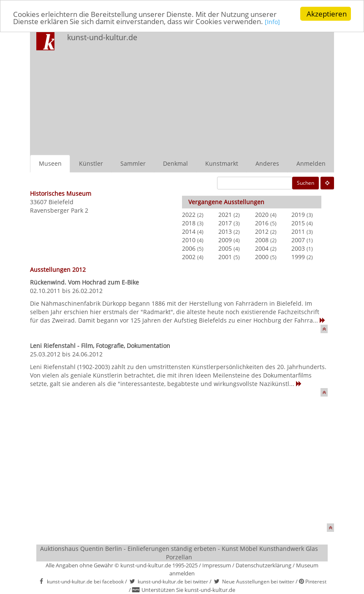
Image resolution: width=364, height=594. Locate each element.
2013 (225, 231)
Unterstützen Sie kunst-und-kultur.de (188, 590)
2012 (262, 231)
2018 (189, 223)
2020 (262, 215)
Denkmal (175, 163)
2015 (298, 223)
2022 (189, 215)
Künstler (91, 163)
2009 (225, 240)
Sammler (133, 163)
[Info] (272, 22)
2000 (262, 257)
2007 (298, 240)
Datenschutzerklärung (263, 565)
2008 (262, 240)
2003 (298, 248)
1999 (298, 257)
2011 (298, 231)
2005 (225, 248)
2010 (189, 240)
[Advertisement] (243, 91)
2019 (298, 215)
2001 (225, 257)
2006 (189, 248)
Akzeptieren (327, 14)
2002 (189, 257)
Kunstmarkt (222, 163)
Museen (50, 163)
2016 (262, 223)
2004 (262, 248)
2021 (225, 215)
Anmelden (311, 163)
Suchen (306, 183)
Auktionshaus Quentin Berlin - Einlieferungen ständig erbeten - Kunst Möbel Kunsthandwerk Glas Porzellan (179, 553)
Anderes (267, 163)
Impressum (217, 565)
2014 (189, 231)
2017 (225, 223)
